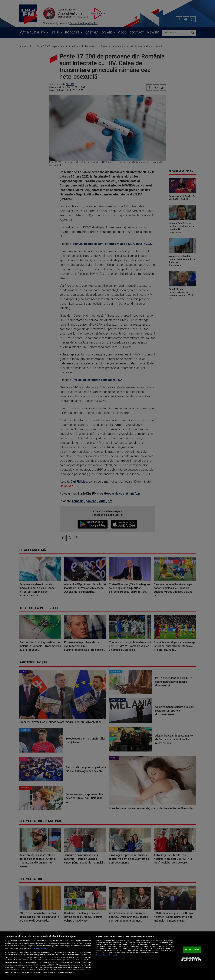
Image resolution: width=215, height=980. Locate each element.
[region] (107, 956)
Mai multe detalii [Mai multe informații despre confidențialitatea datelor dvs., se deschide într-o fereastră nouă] (39, 948)
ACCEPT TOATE (192, 950)
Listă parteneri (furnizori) (106, 955)
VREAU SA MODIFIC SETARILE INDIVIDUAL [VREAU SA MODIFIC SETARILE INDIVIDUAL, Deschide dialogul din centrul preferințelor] (191, 959)
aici (34, 965)
